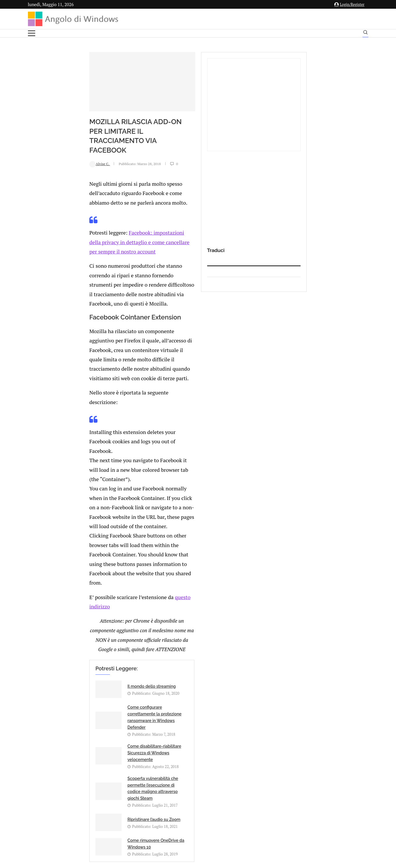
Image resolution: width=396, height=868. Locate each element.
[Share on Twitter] (89, 625)
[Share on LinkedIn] (95, 625)
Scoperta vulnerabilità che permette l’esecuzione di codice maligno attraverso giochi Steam (216, 536)
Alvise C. (46, 177)
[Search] (365, 34)
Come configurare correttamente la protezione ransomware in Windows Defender (215, 504)
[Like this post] (77, 625)
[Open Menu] (32, 33)
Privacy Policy (183, 811)
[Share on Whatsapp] (107, 625)
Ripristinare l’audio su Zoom (100, 564)
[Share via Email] (120, 625)
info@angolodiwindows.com (209, 780)
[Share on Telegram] (113, 625)
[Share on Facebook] (83, 625)
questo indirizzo (134, 440)
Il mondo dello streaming (97, 499)
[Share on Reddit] (101, 625)
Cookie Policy (214, 811)
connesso (71, 651)
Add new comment (58, 637)
